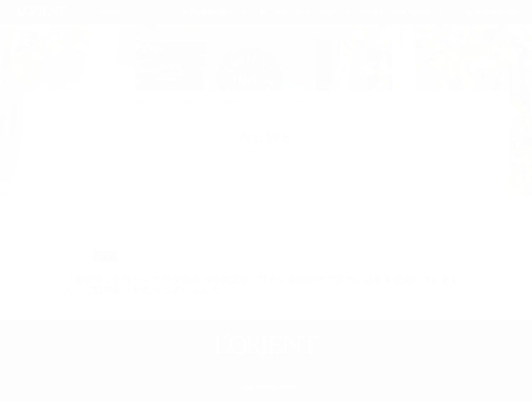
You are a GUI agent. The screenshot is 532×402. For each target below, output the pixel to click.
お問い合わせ (411, 12)
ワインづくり (293, 12)
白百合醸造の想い (207, 12)
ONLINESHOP (493, 12)
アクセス (372, 12)
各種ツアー (335, 12)
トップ (39, 102)
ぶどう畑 (253, 12)
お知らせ (106, 256)
